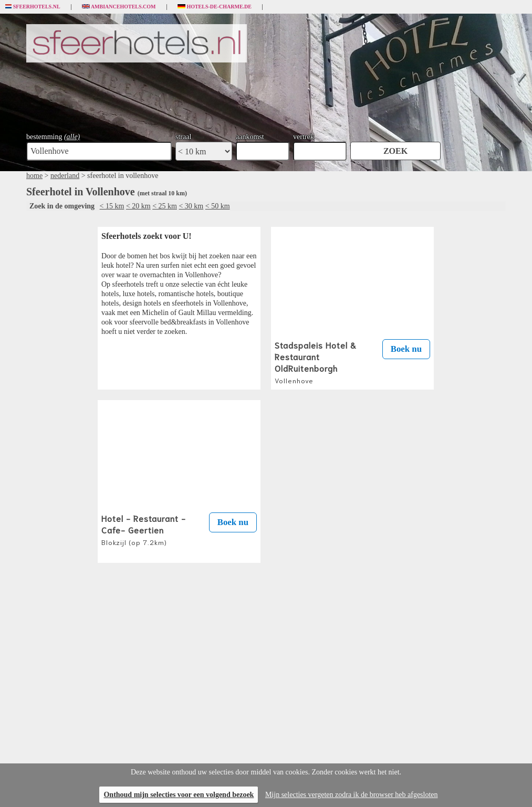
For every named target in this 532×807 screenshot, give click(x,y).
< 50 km (218, 206)
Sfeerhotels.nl (33, 7)
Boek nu (406, 349)
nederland (65, 176)
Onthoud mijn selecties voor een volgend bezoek (179, 795)
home (34, 176)
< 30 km (191, 206)
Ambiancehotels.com (119, 7)
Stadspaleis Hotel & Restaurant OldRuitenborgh (316, 362)
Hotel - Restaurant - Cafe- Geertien (144, 529)
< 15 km (112, 206)
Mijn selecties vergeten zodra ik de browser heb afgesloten (352, 795)
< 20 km (138, 206)
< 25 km (165, 206)
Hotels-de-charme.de (215, 7)
